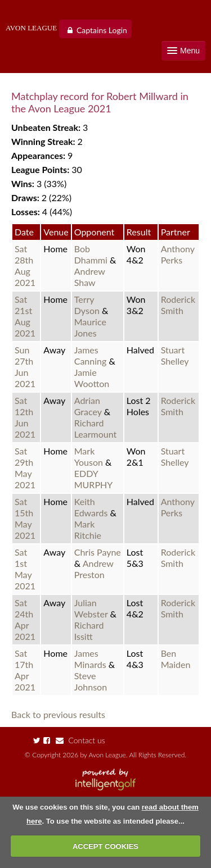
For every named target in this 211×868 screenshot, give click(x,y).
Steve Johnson (91, 681)
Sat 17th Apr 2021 (25, 670)
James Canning (92, 355)
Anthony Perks (178, 254)
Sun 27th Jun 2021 (25, 367)
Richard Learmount (96, 428)
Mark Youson (90, 456)
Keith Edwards (92, 507)
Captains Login (102, 30)
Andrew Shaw (90, 277)
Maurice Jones (90, 327)
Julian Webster (92, 608)
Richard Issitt (89, 631)
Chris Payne (98, 552)
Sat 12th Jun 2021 (25, 417)
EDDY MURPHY (93, 479)
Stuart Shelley (175, 355)
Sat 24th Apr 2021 (25, 619)
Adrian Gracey (89, 406)
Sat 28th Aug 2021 (25, 265)
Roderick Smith (178, 305)
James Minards (91, 659)
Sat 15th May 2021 (25, 518)
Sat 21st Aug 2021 (25, 316)
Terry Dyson (88, 305)
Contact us (80, 740)
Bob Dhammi (92, 254)
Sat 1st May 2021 (25, 569)
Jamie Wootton (92, 378)
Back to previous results (58, 714)
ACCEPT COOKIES (105, 846)
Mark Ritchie (88, 530)
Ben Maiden (176, 659)
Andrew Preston (94, 569)
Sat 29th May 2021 (25, 468)
